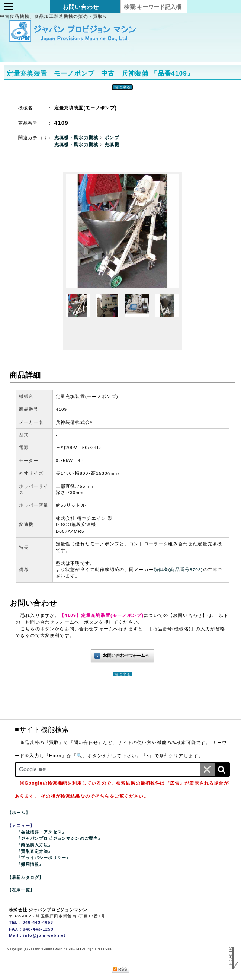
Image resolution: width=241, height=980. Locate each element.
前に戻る (123, 87)
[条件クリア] (208, 770)
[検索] (222, 770)
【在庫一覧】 (21, 890)
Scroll (231, 962)
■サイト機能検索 (42, 730)
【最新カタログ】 (25, 877)
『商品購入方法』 (34, 845)
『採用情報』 (30, 864)
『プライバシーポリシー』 (44, 858)
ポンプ (112, 138)
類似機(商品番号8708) (178, 569)
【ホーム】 (19, 813)
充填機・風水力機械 (77, 138)
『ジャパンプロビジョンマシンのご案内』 (59, 838)
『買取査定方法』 (34, 851)
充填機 (112, 145)
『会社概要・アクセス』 (41, 832)
